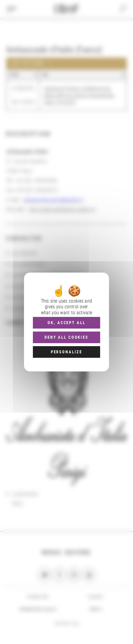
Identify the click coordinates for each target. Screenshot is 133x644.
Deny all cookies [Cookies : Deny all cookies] (66, 337)
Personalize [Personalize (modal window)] (66, 352)
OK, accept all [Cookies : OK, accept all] (66, 323)
